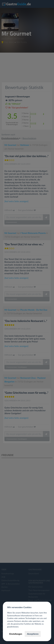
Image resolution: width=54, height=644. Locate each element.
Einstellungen (16, 634)
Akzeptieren (33, 634)
